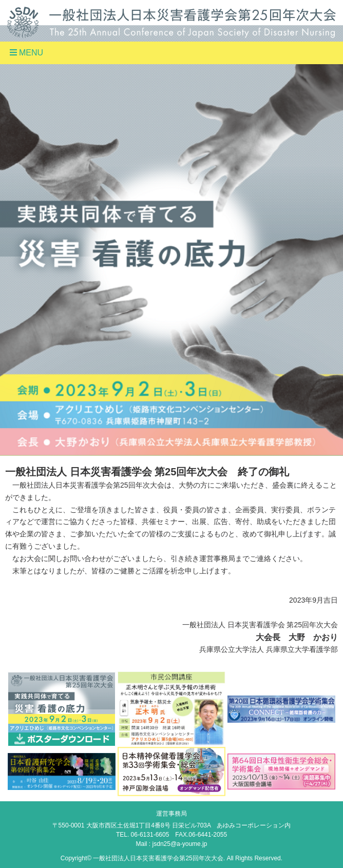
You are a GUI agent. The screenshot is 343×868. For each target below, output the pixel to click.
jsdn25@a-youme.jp (180, 844)
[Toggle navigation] (171, 53)
